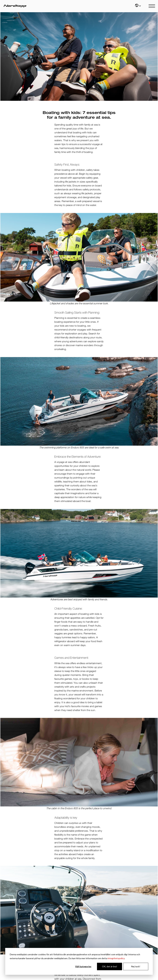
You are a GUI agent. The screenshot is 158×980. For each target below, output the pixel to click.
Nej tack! (136, 966)
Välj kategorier (83, 966)
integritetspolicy (116, 958)
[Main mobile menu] (152, 6)
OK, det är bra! (110, 966)
